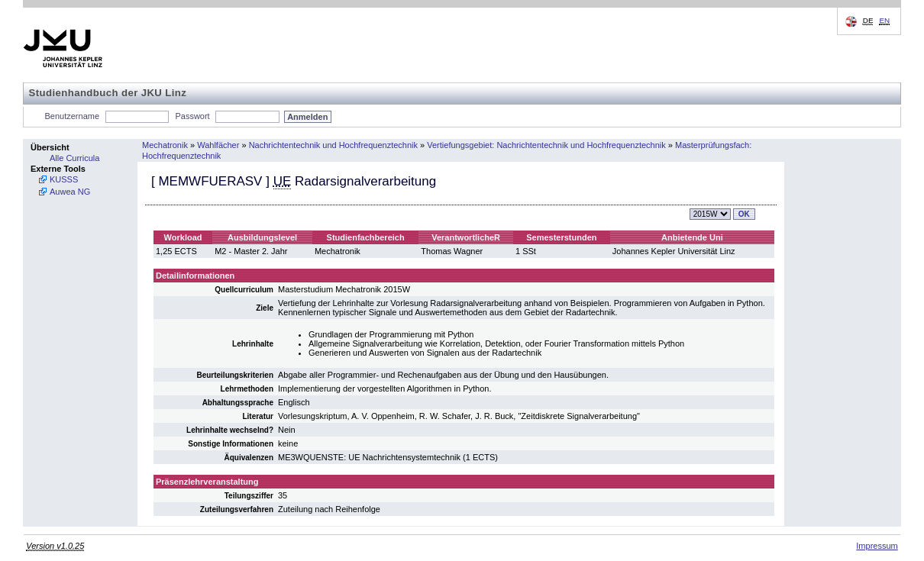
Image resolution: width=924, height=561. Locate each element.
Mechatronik (165, 145)
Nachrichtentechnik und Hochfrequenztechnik (333, 145)
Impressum (877, 546)
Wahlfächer (218, 145)
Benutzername (73, 116)
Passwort (192, 116)
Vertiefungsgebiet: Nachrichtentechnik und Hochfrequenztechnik (546, 145)
